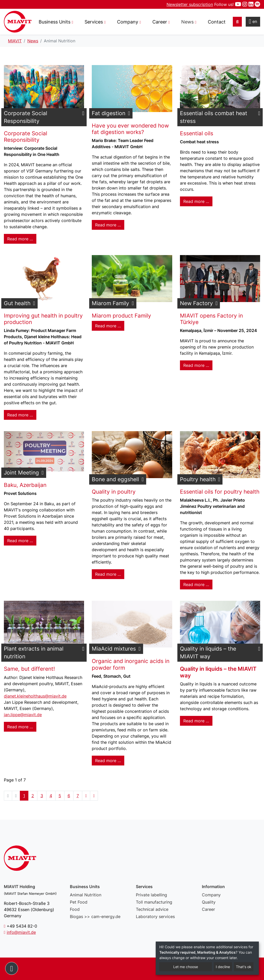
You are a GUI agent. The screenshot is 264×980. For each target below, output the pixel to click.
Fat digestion (109, 113)
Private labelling (151, 895)
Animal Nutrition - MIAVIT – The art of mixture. (18, 22)
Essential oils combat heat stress (214, 117)
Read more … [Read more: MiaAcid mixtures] (108, 761)
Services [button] (94, 22)
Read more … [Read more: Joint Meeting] (20, 541)
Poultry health (198, 479)
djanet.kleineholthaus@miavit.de (35, 696)
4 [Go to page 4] (51, 796)
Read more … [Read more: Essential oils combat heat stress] (196, 201)
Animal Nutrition (86, 895)
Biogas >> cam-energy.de (95, 916)
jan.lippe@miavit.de (23, 715)
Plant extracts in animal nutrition (34, 653)
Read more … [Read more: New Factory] (196, 365)
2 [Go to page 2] (33, 796)
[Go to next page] (86, 796)
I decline (223, 967)
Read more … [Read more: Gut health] (20, 415)
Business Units (55, 22)
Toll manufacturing (154, 902)
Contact (217, 22)
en (253, 21)
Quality (209, 902)
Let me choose (186, 967)
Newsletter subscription (190, 4)
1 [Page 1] (24, 796)
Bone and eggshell (115, 479)
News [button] (187, 22)
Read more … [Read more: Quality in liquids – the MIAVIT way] (196, 721)
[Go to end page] (94, 796)
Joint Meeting (21, 473)
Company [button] (128, 22)
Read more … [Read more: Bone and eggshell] (108, 574)
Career (208, 909)
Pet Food (79, 902)
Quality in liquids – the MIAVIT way (208, 653)
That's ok (244, 967)
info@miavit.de (21, 932)
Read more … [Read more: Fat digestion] (108, 225)
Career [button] (160, 22)
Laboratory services (155, 916)
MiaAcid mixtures (114, 649)
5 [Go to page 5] (60, 796)
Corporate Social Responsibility (26, 117)
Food (75, 909)
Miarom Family (110, 303)
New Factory (196, 303)
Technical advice (152, 909)
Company (211, 895)
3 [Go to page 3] (42, 796)
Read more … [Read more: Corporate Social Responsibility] (20, 239)
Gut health (17, 303)
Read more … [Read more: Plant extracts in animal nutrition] (20, 727)
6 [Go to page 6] (69, 796)
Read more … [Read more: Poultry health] (196, 584)
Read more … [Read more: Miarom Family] (108, 326)
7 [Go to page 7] (78, 796)
